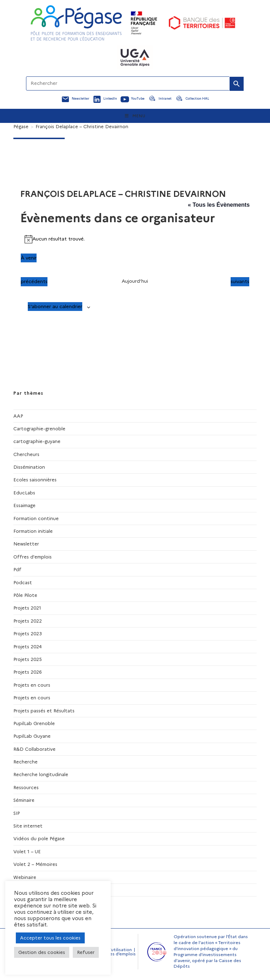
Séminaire (24, 800)
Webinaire (25, 877)
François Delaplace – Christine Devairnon (82, 126)
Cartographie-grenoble (39, 429)
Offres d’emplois (118, 954)
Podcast (23, 582)
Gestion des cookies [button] (42, 952)
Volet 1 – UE (27, 851)
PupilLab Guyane (32, 736)
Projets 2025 (28, 659)
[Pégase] (21, 126)
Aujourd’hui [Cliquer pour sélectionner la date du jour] (135, 281)
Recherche (25, 762)
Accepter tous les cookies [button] (50, 938)
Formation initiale (33, 531)
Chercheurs (26, 454)
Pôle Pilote (25, 595)
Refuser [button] (86, 952)
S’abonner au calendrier (55, 306)
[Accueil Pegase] (76, 23)
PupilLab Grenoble (34, 723)
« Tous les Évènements (219, 205)
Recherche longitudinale (41, 774)
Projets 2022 (28, 621)
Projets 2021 (27, 608)
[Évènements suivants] (240, 282)
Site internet (28, 826)
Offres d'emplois (33, 557)
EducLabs (24, 493)
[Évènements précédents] (34, 282)
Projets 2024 (28, 647)
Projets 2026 (28, 672)
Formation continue (36, 518)
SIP (17, 813)
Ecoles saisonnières (35, 480)
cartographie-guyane (37, 441)
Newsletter (26, 544)
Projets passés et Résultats (44, 711)
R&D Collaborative (34, 749)
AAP (18, 416)
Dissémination (29, 467)
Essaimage (24, 505)
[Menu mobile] (135, 116)
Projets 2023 (28, 633)
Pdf (17, 569)
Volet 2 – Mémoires (35, 864)
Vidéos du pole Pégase (39, 838)
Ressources (26, 787)
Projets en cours (32, 685)
